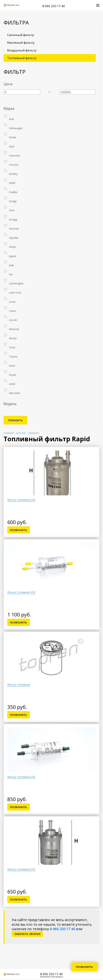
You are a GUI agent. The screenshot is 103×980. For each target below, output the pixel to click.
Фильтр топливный (19, 685)
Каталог (21, 433)
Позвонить (19, 530)
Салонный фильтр (21, 35)
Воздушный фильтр (22, 50)
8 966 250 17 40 (54, 6)
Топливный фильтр (22, 58)
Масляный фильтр (21, 43)
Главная (9, 433)
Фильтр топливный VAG (21, 500)
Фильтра (34, 433)
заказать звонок (27, 934)
